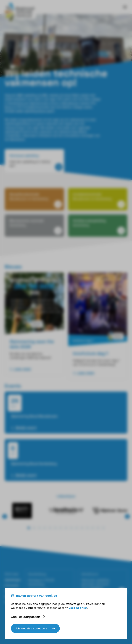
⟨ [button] (5, 516)
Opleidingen (13, 580)
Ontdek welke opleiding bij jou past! (30, 111)
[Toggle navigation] (125, 7)
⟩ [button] (127, 516)
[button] (29, 528)
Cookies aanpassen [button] (26, 617)
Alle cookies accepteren (33, 628)
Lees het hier (78, 608)
